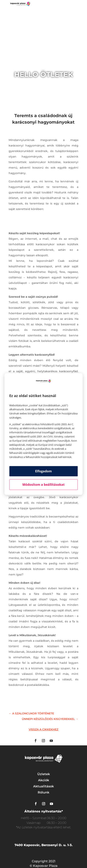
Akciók (44, 780)
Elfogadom (43, 471)
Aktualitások (43, 786)
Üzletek (44, 774)
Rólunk (43, 792)
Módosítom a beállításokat (43, 485)
